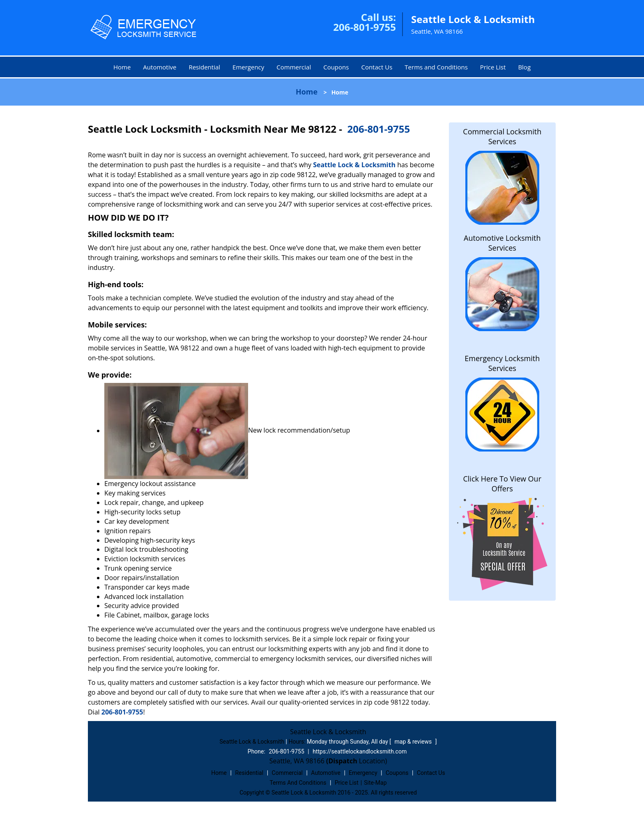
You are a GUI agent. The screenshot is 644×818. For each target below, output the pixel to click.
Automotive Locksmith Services (502, 243)
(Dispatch (343, 761)
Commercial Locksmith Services (502, 136)
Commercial (294, 67)
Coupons (336, 67)
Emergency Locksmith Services (502, 363)
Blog (524, 67)
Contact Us (377, 67)
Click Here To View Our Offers (502, 484)
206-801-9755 (365, 27)
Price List (493, 67)
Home (122, 67)
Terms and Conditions (436, 67)
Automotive (160, 67)
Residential (204, 67)
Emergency (248, 67)
